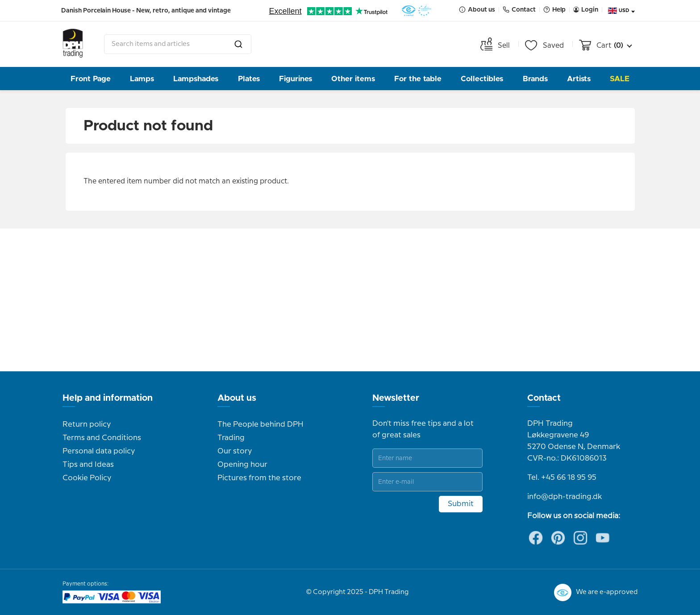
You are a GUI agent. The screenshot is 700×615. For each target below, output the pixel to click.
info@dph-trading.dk (565, 497)
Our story (235, 451)
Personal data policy (99, 451)
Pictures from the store (259, 478)
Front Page (91, 79)
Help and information (108, 398)
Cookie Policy (87, 478)
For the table (418, 79)
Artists (579, 79)
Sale (620, 79)
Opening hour (242, 465)
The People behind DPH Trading (260, 431)
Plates (249, 79)
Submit (461, 504)
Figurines (296, 79)
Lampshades (196, 79)
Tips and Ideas (88, 465)
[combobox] (178, 44)
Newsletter (396, 398)
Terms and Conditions (102, 438)
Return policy (87, 424)
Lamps (142, 79)
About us (237, 398)
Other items (353, 79)
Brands (535, 79)
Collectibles (482, 79)
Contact (544, 398)
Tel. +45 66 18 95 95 (562, 478)
